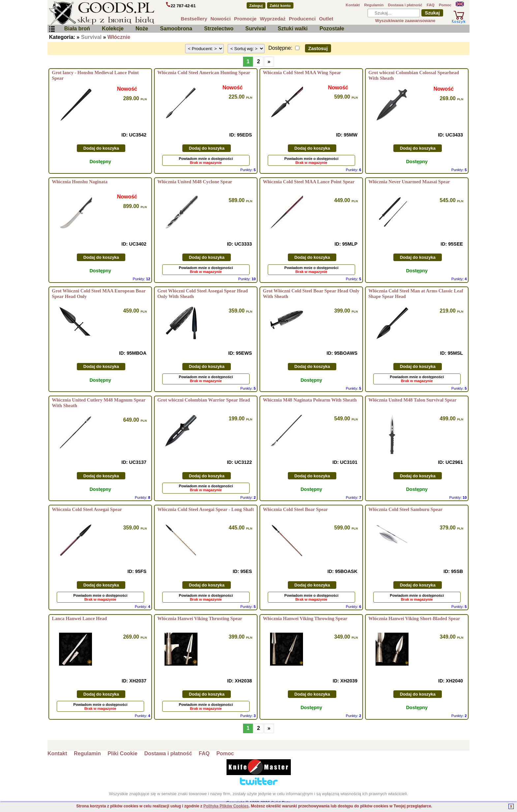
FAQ (431, 5)
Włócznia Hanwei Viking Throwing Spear (305, 618)
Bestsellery (194, 19)
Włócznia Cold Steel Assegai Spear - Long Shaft (206, 509)
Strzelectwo (219, 29)
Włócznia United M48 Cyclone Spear (195, 182)
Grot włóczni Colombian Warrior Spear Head (204, 400)
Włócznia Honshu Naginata (80, 182)
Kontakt (353, 5)
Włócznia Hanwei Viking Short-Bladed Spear (414, 618)
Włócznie (119, 37)
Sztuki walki (293, 29)
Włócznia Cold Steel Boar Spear (295, 509)
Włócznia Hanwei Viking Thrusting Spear (200, 618)
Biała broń (77, 29)
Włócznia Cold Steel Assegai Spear (87, 509)
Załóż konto (280, 6)
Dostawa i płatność (405, 5)
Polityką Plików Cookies (226, 806)
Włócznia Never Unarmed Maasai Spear (409, 182)
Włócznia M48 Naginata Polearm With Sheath (310, 400)
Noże (142, 29)
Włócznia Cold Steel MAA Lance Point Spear (309, 182)
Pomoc (445, 5)
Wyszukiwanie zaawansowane (405, 21)
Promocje (245, 19)
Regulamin (374, 5)
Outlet (326, 19)
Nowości (221, 19)
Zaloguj (256, 6)
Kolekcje (113, 29)
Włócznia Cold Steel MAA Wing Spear (302, 73)
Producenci (302, 19)
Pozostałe (332, 29)
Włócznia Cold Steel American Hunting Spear (204, 73)
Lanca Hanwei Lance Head (79, 618)
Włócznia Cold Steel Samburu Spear (405, 509)
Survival (256, 29)
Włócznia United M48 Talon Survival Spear (412, 400)
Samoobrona (176, 29)
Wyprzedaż (273, 19)
